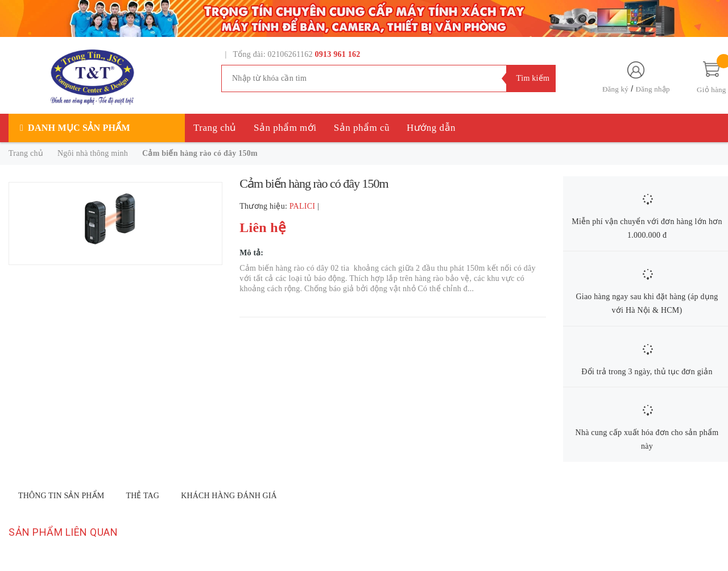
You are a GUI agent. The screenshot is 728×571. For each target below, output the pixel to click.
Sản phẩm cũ (362, 128)
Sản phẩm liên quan (63, 532)
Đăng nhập (653, 89)
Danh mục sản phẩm (79, 128)
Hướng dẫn (431, 128)
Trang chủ (215, 128)
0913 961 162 (338, 54)
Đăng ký (615, 89)
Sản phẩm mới (285, 128)
